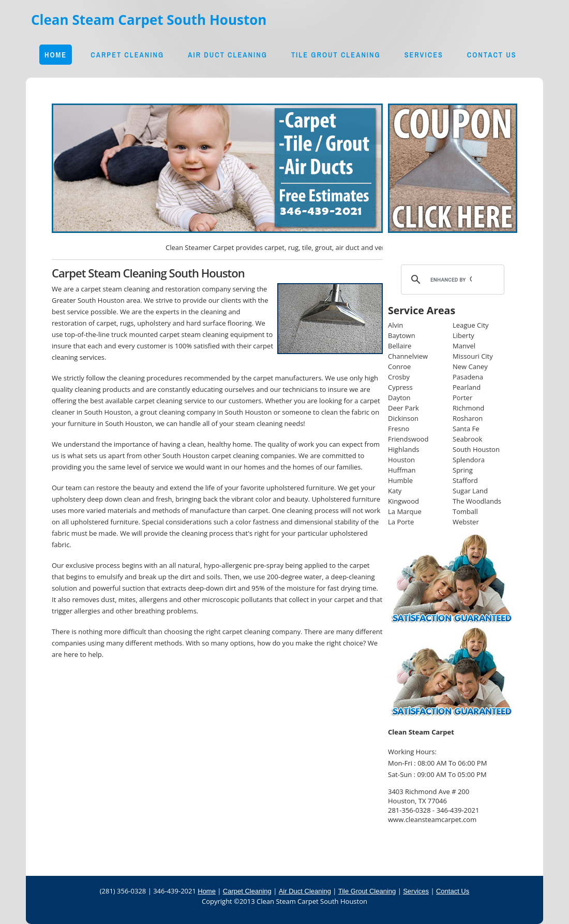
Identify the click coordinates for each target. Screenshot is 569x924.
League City (471, 325)
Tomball (465, 511)
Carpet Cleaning (127, 55)
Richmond (468, 408)
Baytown (402, 335)
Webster (466, 522)
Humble (400, 480)
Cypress (400, 387)
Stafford (465, 480)
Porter (462, 398)
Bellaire (400, 346)
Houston (401, 460)
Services (424, 55)
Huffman (402, 470)
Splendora (469, 460)
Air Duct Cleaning (228, 55)
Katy (395, 491)
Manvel (464, 346)
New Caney (470, 366)
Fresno (399, 429)
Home (56, 55)
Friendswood (408, 439)
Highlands (404, 449)
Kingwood (403, 501)
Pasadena (468, 377)
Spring (463, 470)
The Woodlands (477, 501)
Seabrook (467, 439)
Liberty (463, 335)
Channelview (408, 356)
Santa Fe (466, 429)
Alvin (395, 325)
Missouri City (473, 356)
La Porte (401, 522)
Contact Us (492, 55)
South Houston (476, 449)
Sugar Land (470, 491)
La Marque (405, 511)
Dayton (399, 398)
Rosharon (468, 418)
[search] (451, 280)
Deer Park (403, 408)
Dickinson (403, 418)
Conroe (399, 366)
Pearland (467, 387)
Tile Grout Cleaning (336, 55)
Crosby (399, 377)
